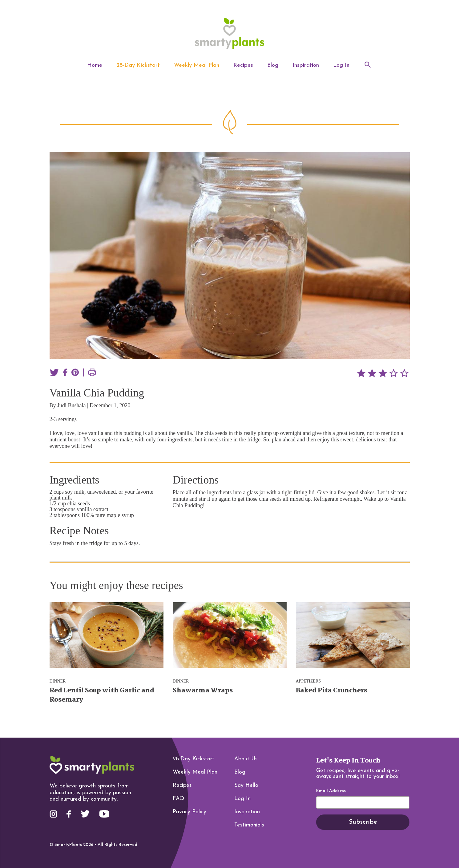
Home (95, 65)
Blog (273, 65)
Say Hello (246, 785)
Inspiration (306, 65)
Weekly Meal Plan (197, 65)
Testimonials (249, 825)
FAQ (179, 799)
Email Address (331, 791)
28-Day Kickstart (138, 65)
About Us (246, 759)
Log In (341, 65)
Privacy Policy (189, 812)
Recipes (243, 65)
